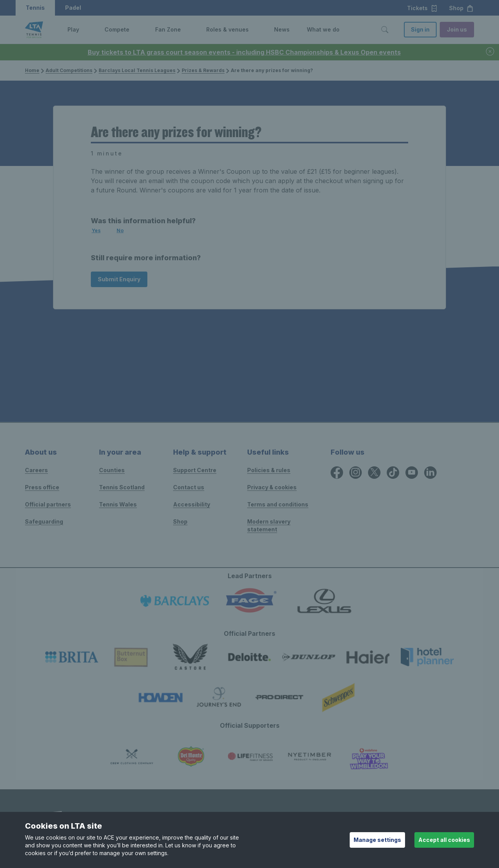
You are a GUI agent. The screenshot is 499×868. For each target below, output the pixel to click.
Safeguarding (44, 521)
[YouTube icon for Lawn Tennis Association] (412, 473)
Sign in (420, 29)
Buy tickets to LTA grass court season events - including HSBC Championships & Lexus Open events (244, 52)
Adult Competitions (67, 70)
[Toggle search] (385, 30)
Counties (112, 470)
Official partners (48, 504)
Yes (96, 230)
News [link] (282, 29)
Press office (42, 487)
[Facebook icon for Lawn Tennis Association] (337, 473)
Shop (180, 521)
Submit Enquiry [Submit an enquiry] (119, 279)
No (120, 230)
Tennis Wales (118, 504)
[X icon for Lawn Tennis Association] (374, 473)
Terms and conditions (278, 504)
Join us (457, 29)
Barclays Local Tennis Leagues (135, 70)
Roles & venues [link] (227, 29)
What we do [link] (323, 29)
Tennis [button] (35, 8)
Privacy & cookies (272, 487)
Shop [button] (461, 8)
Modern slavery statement (269, 525)
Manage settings (377, 840)
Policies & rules (269, 470)
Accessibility (192, 504)
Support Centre (195, 470)
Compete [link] (117, 29)
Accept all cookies (444, 840)
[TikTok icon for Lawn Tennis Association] (393, 473)
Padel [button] (73, 8)
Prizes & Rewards (201, 70)
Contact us (189, 487)
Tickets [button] (422, 8)
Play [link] (73, 29)
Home (32, 70)
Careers (36, 470)
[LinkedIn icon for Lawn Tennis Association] (430, 473)
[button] (85, 30)
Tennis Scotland (122, 487)
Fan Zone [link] (168, 29)
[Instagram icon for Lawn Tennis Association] (356, 473)
